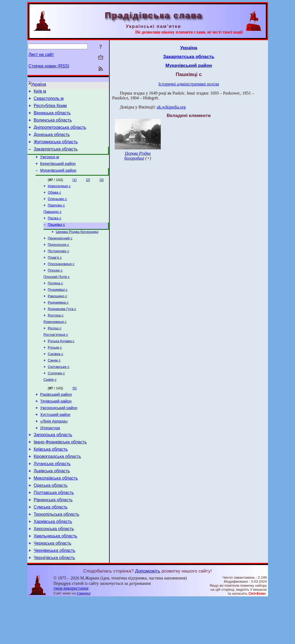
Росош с (55, 350)
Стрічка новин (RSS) (49, 66)
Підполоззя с (59, 260)
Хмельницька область (55, 579)
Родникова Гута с (62, 329)
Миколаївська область (56, 515)
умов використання (71, 634)
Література (50, 459)
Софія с (50, 406)
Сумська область (51, 547)
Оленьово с (58, 210)
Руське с (55, 371)
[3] (101, 189)
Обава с (55, 203)
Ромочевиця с (55, 343)
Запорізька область (53, 467)
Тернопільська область (57, 555)
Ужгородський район (59, 436)
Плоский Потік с (57, 294)
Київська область (51, 483)
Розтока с (56, 336)
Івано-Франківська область (60, 475)
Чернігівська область (54, 603)
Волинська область (53, 124)
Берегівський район (58, 172)
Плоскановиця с (61, 280)
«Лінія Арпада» (54, 451)
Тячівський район (56, 429)
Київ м (40, 92)
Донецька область (52, 140)
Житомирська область (56, 148)
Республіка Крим (50, 108)
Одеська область (51, 523)
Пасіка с (55, 231)
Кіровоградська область (57, 491)
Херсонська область (54, 571)
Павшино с (53, 224)
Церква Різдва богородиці (77, 246)
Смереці (84, 639)
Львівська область (52, 507)
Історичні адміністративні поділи (189, 84)
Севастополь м (49, 100)
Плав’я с (55, 274)
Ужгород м (49, 165)
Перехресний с (60, 253)
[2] (88, 189)
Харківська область (53, 563)
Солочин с (56, 399)
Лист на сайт (41, 54)
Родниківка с (58, 322)
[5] (74, 414)
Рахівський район (56, 421)
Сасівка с (56, 378)
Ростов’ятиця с (56, 357)
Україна (39, 84)
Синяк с (54, 385)
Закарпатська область (56, 156)
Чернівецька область (55, 595)
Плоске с (55, 287)
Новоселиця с (59, 196)
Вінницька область (52, 116)
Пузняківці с (58, 308)
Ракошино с (58, 315)
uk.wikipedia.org (171, 107)
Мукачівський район (58, 180)
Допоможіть (148, 616)
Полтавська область (54, 531)
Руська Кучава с (61, 364)
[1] (74, 189)
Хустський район (55, 444)
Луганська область (52, 499)
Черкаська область (53, 587)
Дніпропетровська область (60, 132)
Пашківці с (57, 238)
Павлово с (56, 217)
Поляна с (55, 301)
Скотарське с (59, 392)
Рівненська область (53, 539)
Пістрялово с (59, 267)
